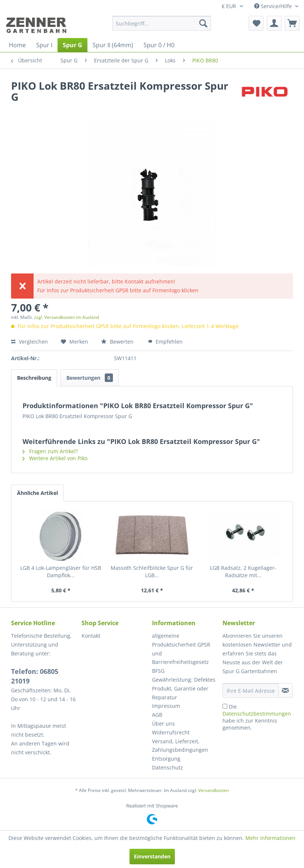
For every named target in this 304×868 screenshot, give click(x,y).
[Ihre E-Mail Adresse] (251, 690)
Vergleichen (30, 342)
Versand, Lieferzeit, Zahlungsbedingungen (180, 746)
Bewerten (118, 342)
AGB (157, 715)
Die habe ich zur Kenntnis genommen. (257, 717)
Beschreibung (34, 378)
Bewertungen (90, 378)
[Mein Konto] (274, 23)
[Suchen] (203, 23)
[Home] (17, 45)
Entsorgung (166, 759)
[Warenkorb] (292, 23)
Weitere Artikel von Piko (55, 458)
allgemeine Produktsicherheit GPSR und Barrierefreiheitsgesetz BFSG (181, 653)
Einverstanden (152, 856)
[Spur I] (44, 45)
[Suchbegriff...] (162, 23)
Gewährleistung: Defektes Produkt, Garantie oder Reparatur (184, 688)
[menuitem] (162, 23)
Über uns (163, 724)
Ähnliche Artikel (37, 493)
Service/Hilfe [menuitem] (274, 6)
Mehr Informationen (270, 838)
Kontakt (91, 636)
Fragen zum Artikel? (50, 451)
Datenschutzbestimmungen (257, 714)
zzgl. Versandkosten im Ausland (66, 317)
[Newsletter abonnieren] (286, 690)
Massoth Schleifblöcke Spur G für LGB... (152, 571)
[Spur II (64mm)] (113, 45)
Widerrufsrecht (171, 732)
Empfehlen (165, 342)
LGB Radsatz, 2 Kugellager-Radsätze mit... (243, 571)
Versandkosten (213, 790)
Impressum (166, 706)
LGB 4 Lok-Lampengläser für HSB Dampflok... (61, 571)
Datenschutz (167, 767)
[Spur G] (72, 45)
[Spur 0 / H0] (159, 45)
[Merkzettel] (256, 23)
